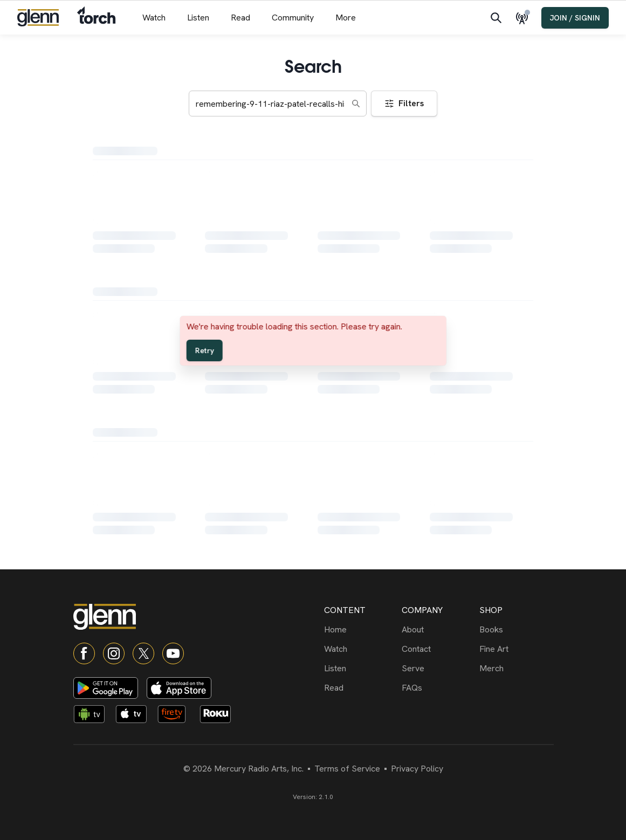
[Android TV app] (92, 716)
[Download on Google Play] (106, 688)
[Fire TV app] (176, 716)
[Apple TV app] (134, 716)
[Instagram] (114, 653)
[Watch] (361, 649)
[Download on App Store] (179, 688)
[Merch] (516, 669)
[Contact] (438, 649)
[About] (438, 630)
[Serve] (438, 669)
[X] (143, 653)
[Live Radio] (524, 18)
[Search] (496, 18)
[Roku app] (218, 716)
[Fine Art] (516, 649)
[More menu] (346, 18)
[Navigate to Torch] (96, 18)
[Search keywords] (278, 104)
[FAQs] (438, 688)
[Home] (361, 630)
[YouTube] (173, 653)
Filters (404, 103)
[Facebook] (84, 653)
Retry (204, 350)
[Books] (516, 630)
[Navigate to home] (38, 18)
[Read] (361, 688)
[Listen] (361, 669)
